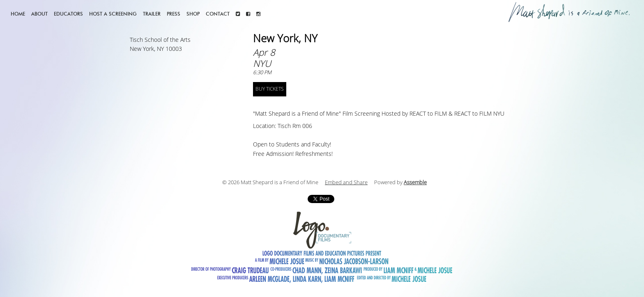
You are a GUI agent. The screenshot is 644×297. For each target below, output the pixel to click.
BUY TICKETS (270, 89)
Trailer (152, 14)
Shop (193, 14)
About (39, 14)
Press (174, 14)
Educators (68, 14)
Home (18, 14)
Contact (218, 14)
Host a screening (113, 14)
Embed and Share (346, 183)
